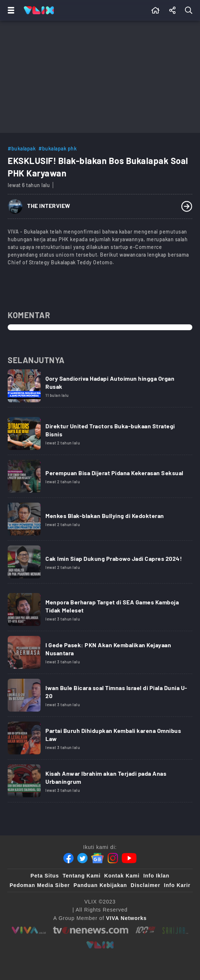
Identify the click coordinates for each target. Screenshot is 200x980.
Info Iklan (156, 876)
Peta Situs (45, 876)
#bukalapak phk (58, 148)
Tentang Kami (82, 876)
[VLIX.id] (100, 945)
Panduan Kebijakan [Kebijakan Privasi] (100, 885)
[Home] (39, 10)
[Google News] (97, 858)
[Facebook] (68, 858)
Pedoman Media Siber (40, 885)
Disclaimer (146, 885)
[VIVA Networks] (127, 918)
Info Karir (177, 885)
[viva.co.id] (29, 930)
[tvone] (91, 930)
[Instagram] (113, 858)
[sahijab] (175, 930)
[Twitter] (82, 858)
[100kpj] (145, 930)
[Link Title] (100, 388)
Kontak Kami (122, 876)
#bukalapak (22, 148)
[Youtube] (129, 858)
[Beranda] (155, 10)
